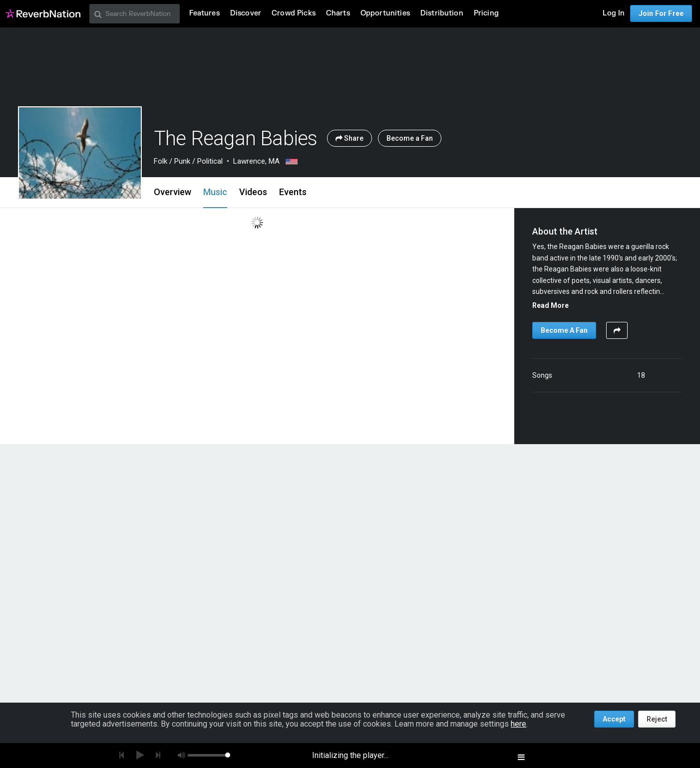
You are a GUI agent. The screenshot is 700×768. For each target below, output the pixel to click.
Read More (550, 305)
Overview (173, 192)
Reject (657, 719)
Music (215, 192)
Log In (614, 13)
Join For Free (661, 13)
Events (293, 192)
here (519, 724)
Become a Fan (410, 138)
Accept (614, 719)
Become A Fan (564, 330)
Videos (253, 192)
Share (350, 138)
